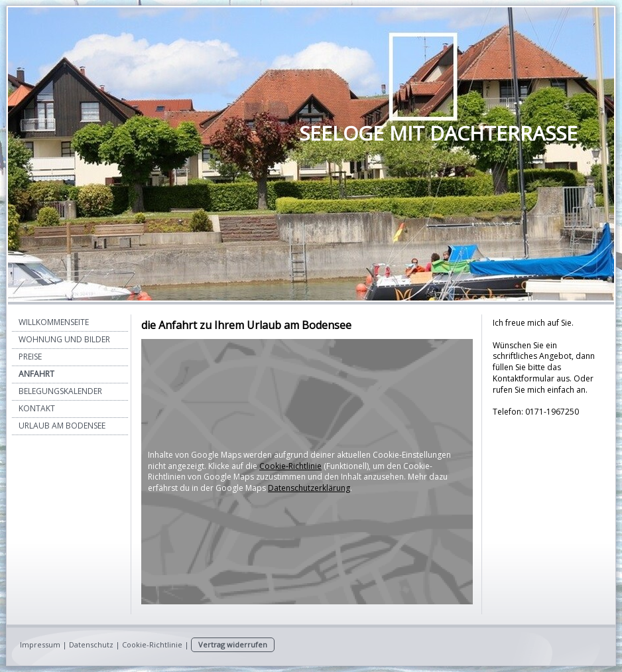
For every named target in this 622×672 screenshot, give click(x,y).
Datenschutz (91, 644)
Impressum (40, 644)
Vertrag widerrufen (233, 644)
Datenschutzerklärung (309, 488)
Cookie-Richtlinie (290, 466)
